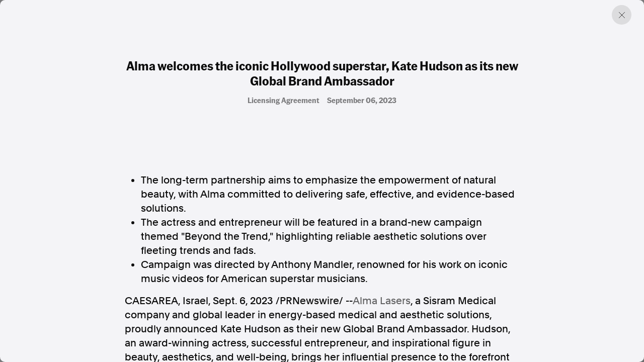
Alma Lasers (382, 301)
